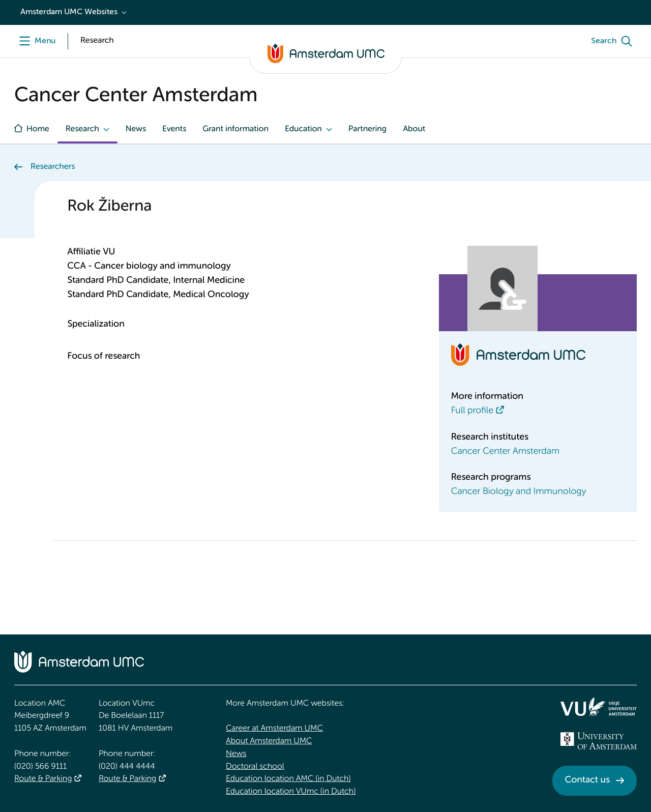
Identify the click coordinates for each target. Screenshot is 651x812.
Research (82, 129)
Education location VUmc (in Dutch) (291, 792)
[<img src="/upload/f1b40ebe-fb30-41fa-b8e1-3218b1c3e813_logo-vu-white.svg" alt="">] (599, 707)
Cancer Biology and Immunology (519, 492)
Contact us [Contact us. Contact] (587, 780)
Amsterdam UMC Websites (69, 12)
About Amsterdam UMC (269, 741)
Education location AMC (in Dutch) (288, 779)
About (414, 129)
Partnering (367, 129)
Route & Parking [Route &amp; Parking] (43, 779)
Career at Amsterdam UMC (274, 729)
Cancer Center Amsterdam (505, 452)
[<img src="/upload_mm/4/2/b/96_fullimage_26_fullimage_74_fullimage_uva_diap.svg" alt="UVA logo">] (599, 741)
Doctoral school (255, 767)
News (136, 129)
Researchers (53, 167)
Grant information (235, 129)
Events (174, 129)
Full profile (472, 411)
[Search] (614, 41)
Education (303, 129)
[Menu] (35, 41)
